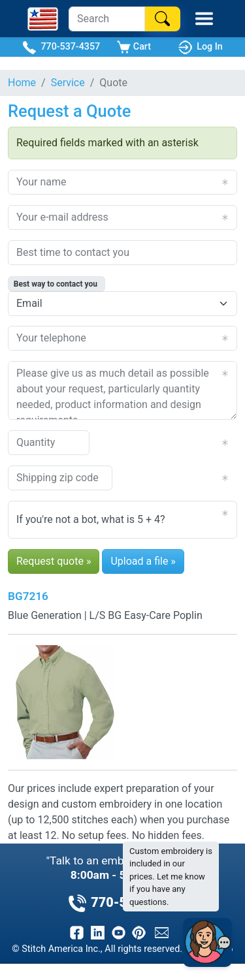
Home (22, 83)
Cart (134, 47)
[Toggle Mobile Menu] (204, 19)
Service (68, 83)
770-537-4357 (61, 47)
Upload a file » (143, 561)
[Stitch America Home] (43, 19)
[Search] (107, 19)
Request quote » (54, 561)
